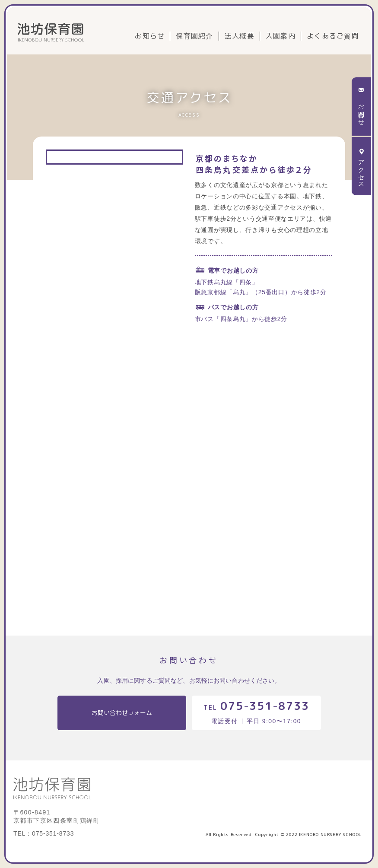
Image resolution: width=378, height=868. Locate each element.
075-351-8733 (265, 706)
